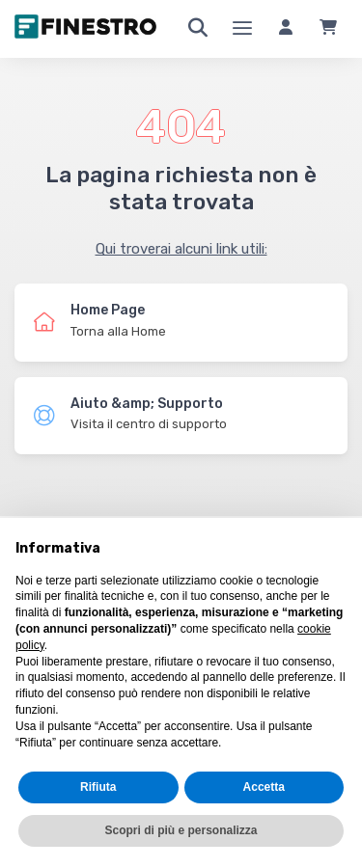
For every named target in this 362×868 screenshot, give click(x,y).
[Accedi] (286, 29)
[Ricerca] (198, 29)
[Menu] (242, 29)
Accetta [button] (264, 787)
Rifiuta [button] (98, 787)
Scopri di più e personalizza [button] (181, 830)
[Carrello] (328, 29)
